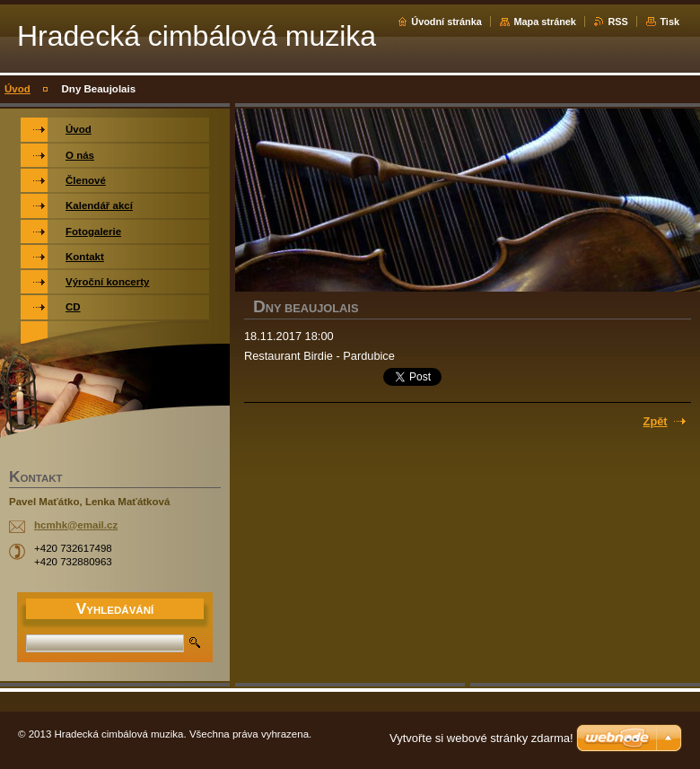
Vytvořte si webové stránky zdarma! (481, 738)
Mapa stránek (545, 22)
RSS (617, 22)
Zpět (656, 421)
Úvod (17, 89)
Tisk (669, 22)
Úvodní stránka (446, 22)
